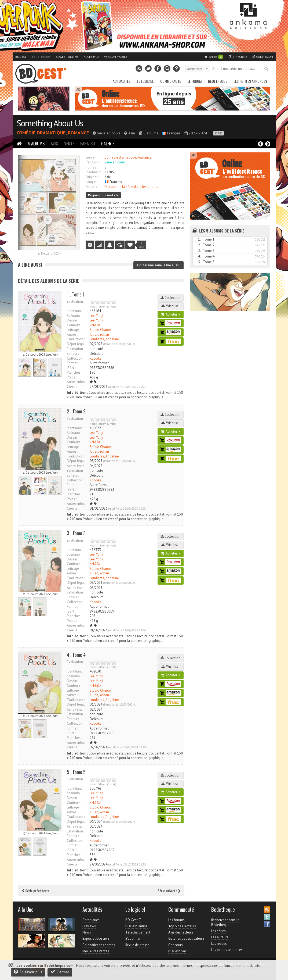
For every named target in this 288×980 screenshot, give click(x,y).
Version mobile (116, 57)
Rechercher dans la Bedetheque (225, 922)
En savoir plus (28, 972)
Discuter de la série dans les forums (131, 187)
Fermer (60, 972)
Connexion (263, 57)
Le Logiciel (145, 81)
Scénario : (74, 316)
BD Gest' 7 (133, 920)
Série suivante (169, 891)
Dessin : (73, 320)
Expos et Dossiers (96, 938)
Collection (170, 298)
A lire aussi (30, 265)
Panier (214, 57)
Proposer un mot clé (103, 195)
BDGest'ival (177, 951)
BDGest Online (67, 57)
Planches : (74, 372)
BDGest (21, 57)
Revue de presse (137, 945)
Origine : (92, 177)
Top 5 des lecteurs (182, 926)
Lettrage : (74, 330)
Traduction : (76, 339)
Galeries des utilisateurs (186, 938)
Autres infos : (76, 382)
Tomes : (92, 167)
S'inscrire (238, 57)
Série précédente (36, 891)
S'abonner (133, 938)
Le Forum (194, 81)
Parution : (93, 162)
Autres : (72, 335)
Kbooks (95, 358)
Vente (69, 144)
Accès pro (91, 57)
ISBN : (71, 368)
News (87, 932)
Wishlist (170, 306)
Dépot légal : (76, 344)
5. (199, 262)
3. (199, 251)
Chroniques (91, 920)
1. (199, 239)
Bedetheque (41, 57)
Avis (54, 144)
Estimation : (76, 349)
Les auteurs (220, 937)
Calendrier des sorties (99, 945)
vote (142, 245)
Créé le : (73, 387)
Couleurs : (74, 325)
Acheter (170, 314)
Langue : (92, 182)
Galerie (108, 144)
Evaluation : (76, 301)
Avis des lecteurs (181, 932)
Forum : (91, 187)
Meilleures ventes (96, 951)
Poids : (72, 377)
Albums (36, 144)
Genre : (91, 157)
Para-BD (88, 144)
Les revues (219, 944)
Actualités (122, 81)
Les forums (176, 920)
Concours (176, 945)
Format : (73, 363)
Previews (89, 926)
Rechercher (267, 69)
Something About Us (50, 123)
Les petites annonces (250, 81)
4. (199, 256)
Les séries (218, 931)
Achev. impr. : (76, 466)
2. (199, 245)
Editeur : (73, 354)
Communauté (171, 81)
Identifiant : (94, 172)
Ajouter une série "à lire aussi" (158, 265)
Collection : (75, 358)
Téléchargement (138, 932)
